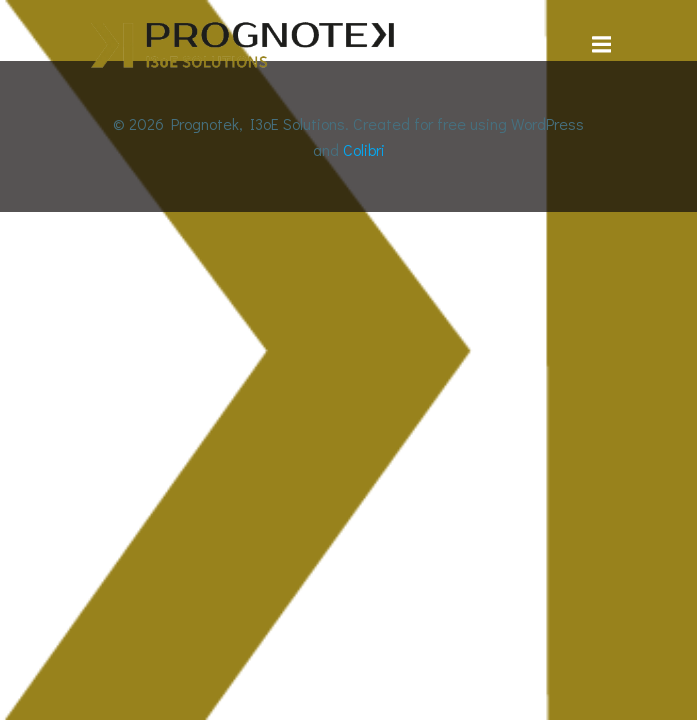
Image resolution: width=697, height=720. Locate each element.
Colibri (364, 149)
